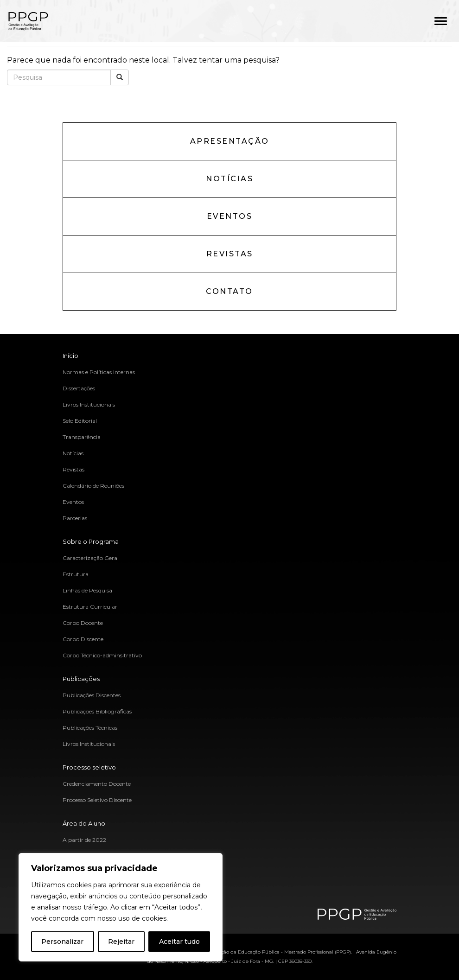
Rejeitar (121, 942)
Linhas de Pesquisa (87, 590)
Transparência (82, 437)
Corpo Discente (83, 639)
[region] (121, 907)
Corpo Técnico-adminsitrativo (102, 655)
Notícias (229, 179)
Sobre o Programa (91, 541)
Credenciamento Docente (97, 784)
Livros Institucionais (89, 404)
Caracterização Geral (91, 558)
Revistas (230, 254)
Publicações (81, 679)
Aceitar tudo (179, 942)
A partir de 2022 (84, 840)
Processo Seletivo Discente (97, 800)
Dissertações (79, 388)
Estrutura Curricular (90, 607)
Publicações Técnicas (90, 728)
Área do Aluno (84, 823)
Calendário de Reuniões (93, 486)
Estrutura (76, 574)
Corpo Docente (83, 623)
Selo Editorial (80, 421)
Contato (229, 291)
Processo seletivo (89, 767)
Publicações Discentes (92, 695)
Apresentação (230, 141)
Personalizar (62, 942)
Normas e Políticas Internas (99, 372)
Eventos (230, 216)
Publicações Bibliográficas (97, 711)
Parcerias (75, 518)
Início (70, 356)
